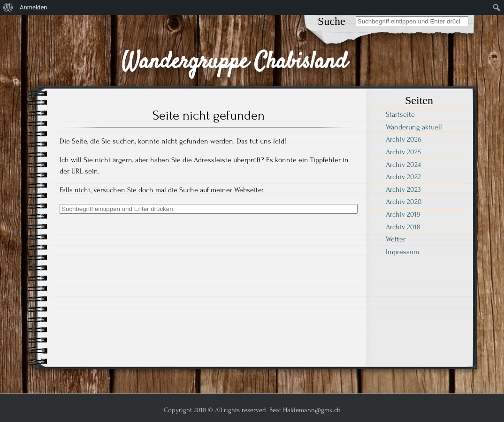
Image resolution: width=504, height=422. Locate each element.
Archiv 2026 (404, 139)
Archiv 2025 (403, 152)
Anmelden (34, 7)
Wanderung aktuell (414, 127)
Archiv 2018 (403, 227)
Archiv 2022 (403, 177)
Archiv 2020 (404, 202)
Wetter (396, 239)
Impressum (402, 252)
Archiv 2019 (403, 214)
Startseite (400, 114)
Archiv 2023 (403, 189)
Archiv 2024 (403, 165)
